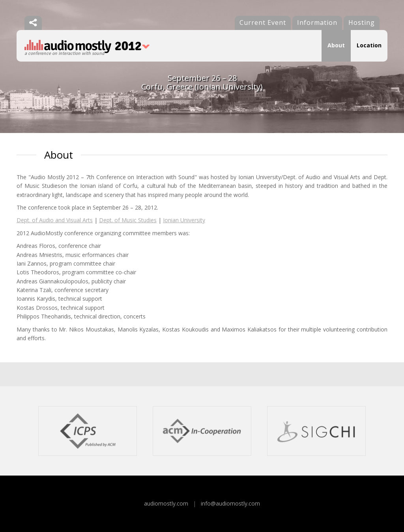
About (336, 45)
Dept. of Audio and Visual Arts (55, 220)
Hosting (362, 22)
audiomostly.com (166, 503)
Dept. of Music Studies (128, 220)
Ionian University (184, 220)
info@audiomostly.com (230, 503)
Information (317, 22)
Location (369, 45)
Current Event (263, 22)
